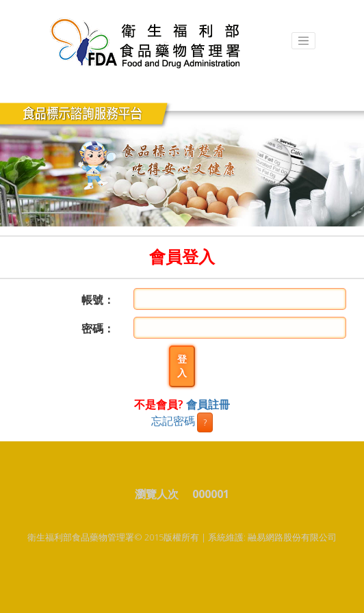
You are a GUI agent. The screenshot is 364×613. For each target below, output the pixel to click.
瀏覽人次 (162, 494)
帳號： (98, 300)
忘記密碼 (173, 421)
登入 (182, 366)
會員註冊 (208, 404)
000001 (211, 494)
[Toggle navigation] (304, 41)
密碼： (98, 328)
